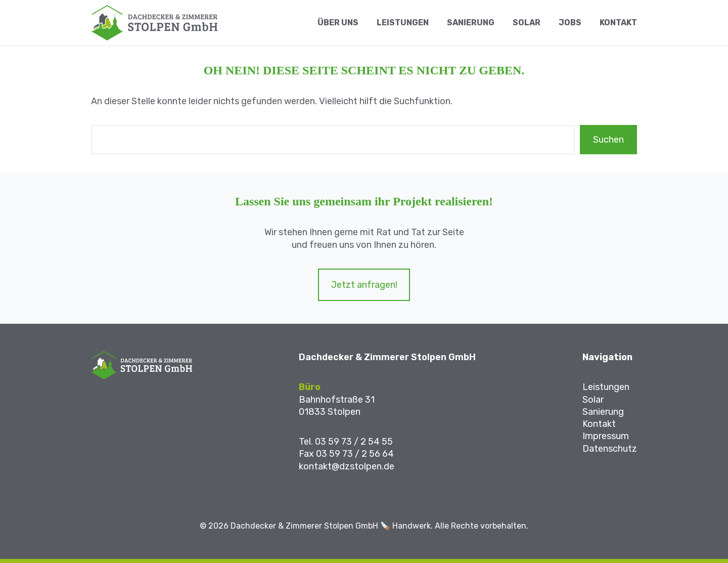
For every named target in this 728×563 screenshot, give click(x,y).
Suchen (608, 140)
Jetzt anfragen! (364, 285)
